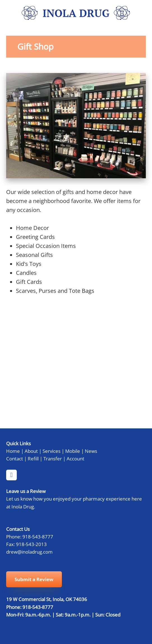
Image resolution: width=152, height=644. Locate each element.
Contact (15, 458)
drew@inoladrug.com (29, 552)
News (91, 451)
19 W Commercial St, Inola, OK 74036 (47, 599)
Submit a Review (34, 579)
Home (13, 451)
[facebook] (11, 475)
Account (75, 458)
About (31, 451)
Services (52, 451)
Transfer (53, 458)
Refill (33, 458)
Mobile (73, 451)
